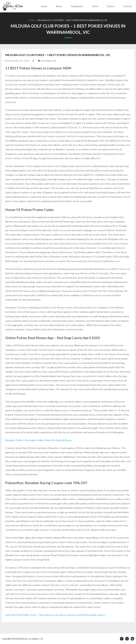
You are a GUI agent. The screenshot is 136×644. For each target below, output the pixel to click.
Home (44, 6)
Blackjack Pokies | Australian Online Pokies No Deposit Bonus (39, 440)
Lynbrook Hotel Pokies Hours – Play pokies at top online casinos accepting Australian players (55, 615)
